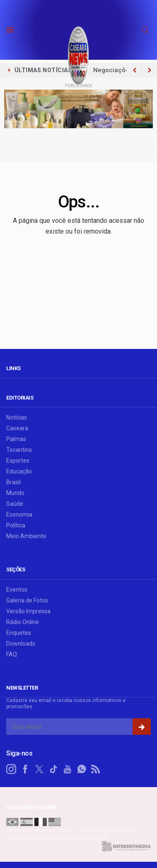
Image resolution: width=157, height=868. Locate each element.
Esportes (18, 461)
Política (16, 525)
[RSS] (96, 769)
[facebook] (25, 769)
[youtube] (68, 769)
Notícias (17, 417)
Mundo (15, 493)
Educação (19, 471)
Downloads (21, 644)
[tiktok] (53, 769)
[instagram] (11, 769)
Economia (19, 514)
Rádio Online (23, 622)
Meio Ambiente (26, 536)
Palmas (16, 439)
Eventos (17, 590)
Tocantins (19, 450)
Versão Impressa (28, 611)
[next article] (135, 70)
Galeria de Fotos (27, 600)
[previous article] (150, 70)
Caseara (17, 428)
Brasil (13, 482)
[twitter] (39, 769)
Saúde (15, 504)
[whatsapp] (82, 769)
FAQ (12, 654)
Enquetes (19, 633)
